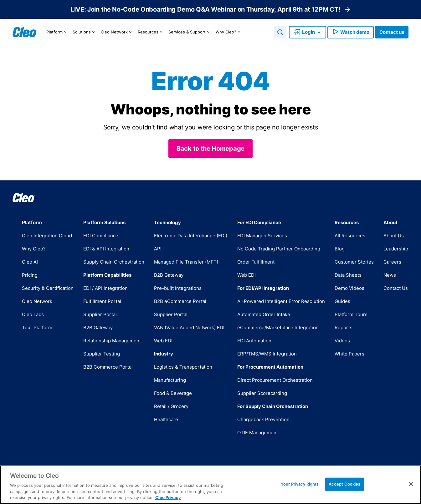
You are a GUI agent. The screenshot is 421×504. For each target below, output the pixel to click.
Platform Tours (351, 314)
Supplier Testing (102, 354)
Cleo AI (30, 262)
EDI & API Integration (106, 249)
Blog (340, 249)
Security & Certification (48, 288)
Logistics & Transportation (183, 367)
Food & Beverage (173, 393)
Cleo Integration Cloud (47, 236)
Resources (151, 32)
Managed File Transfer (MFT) (186, 262)
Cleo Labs (33, 314)
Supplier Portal (100, 314)
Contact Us (396, 288)
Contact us (392, 32)
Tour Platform (37, 328)
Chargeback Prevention (263, 419)
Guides (342, 301)
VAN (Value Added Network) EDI (189, 328)
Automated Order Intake (264, 314)
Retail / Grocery (171, 406)
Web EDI (163, 341)
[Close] (411, 484)
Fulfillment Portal (102, 301)
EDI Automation (254, 341)
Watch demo (351, 32)
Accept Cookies (345, 484)
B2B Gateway (98, 328)
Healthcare (166, 419)
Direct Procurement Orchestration (275, 380)
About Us (394, 236)
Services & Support (190, 32)
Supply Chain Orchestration (114, 262)
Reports (344, 328)
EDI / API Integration (105, 288)
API (158, 249)
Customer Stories (354, 262)
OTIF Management (258, 433)
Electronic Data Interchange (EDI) (191, 236)
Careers (392, 262)
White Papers (349, 354)
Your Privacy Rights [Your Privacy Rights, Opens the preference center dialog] (300, 484)
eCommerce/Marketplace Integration (278, 328)
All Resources (350, 236)
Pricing (30, 275)
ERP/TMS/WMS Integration (267, 354)
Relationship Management (112, 341)
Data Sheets (348, 275)
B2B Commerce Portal (108, 367)
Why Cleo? (229, 32)
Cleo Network (117, 32)
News (390, 275)
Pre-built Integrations (178, 288)
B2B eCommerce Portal (180, 301)
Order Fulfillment (256, 262)
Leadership (396, 249)
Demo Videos (349, 288)
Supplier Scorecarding (262, 393)
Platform (57, 32)
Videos (342, 341)
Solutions (85, 32)
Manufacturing (170, 380)
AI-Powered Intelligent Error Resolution (281, 301)
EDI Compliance (101, 236)
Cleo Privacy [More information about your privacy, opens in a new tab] (168, 497)
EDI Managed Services (262, 236)
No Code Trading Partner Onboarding (279, 249)
